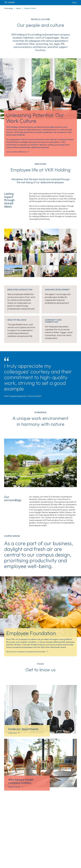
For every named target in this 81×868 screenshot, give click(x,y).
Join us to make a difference (18, 152)
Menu (75, 3)
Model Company (16, 787)
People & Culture (30, 8)
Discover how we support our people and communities (27, 652)
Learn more (14, 733)
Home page (8, 8)
